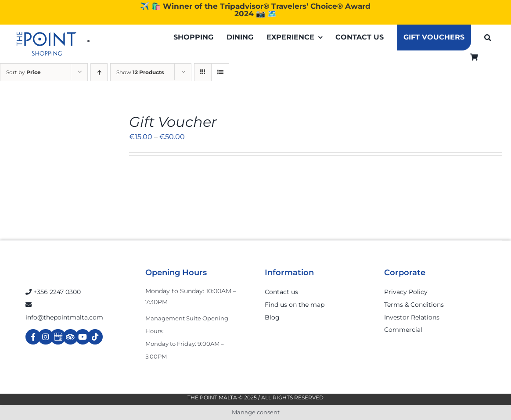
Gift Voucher (173, 122)
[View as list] (220, 72)
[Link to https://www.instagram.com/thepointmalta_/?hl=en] (45, 337)
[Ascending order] (99, 72)
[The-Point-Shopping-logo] (47, 44)
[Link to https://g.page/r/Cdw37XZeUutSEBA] (58, 337)
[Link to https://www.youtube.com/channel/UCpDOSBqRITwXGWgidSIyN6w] (83, 337)
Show (140, 72)
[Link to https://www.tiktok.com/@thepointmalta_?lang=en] (95, 337)
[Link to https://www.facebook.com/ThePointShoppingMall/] (33, 337)
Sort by (23, 72)
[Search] (488, 38)
